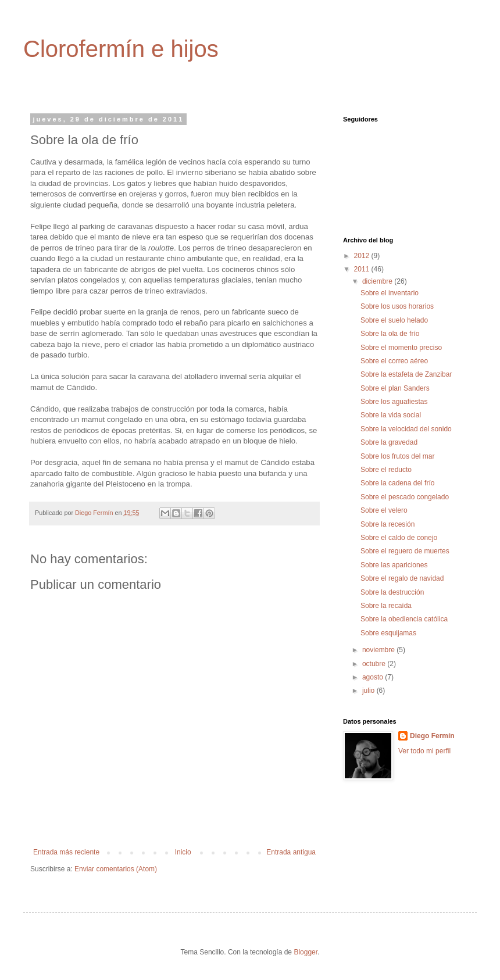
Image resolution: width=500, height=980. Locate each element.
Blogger (306, 952)
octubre (375, 664)
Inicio (183, 852)
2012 (363, 256)
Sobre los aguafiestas (394, 402)
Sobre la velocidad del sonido (406, 429)
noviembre (379, 650)
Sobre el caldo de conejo (399, 538)
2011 (363, 269)
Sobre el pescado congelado (405, 497)
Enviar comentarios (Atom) (116, 869)
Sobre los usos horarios (397, 306)
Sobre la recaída (386, 606)
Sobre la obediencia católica (404, 619)
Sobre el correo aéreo (394, 361)
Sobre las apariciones (394, 565)
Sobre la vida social (391, 415)
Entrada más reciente (66, 852)
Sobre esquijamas (388, 633)
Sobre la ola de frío (390, 334)
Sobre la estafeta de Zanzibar (406, 374)
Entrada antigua (291, 852)
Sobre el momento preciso (401, 348)
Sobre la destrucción (392, 592)
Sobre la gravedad (389, 442)
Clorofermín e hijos (121, 49)
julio (369, 691)
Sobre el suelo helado (394, 320)
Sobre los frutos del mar (397, 456)
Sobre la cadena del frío (397, 483)
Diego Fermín (432, 736)
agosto (374, 677)
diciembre (378, 281)
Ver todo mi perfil (424, 751)
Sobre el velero (384, 510)
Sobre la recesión (387, 524)
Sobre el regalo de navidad (402, 578)
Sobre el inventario (390, 293)
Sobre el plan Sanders (395, 388)
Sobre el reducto (386, 470)
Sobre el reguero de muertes (405, 551)
